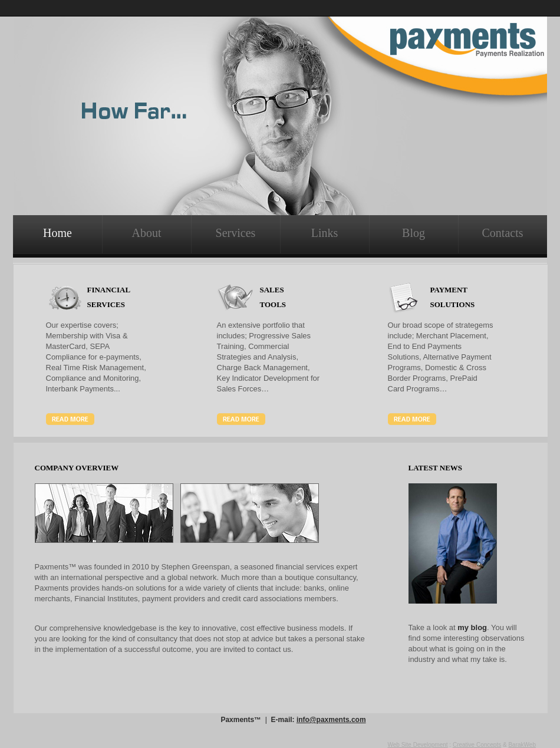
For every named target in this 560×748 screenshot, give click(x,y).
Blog (414, 233)
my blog (472, 627)
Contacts (503, 233)
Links (325, 233)
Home (57, 233)
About (147, 233)
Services (236, 233)
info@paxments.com (331, 720)
